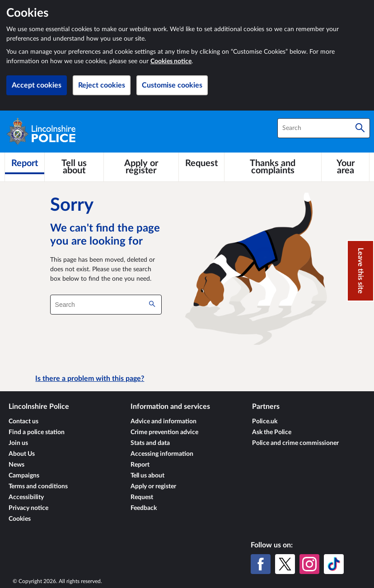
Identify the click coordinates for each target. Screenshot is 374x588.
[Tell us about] (74, 167)
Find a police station (37, 432)
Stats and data (150, 443)
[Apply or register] (141, 167)
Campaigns (24, 476)
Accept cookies (37, 85)
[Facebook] (261, 564)
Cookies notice (171, 61)
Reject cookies (102, 85)
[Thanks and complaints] (273, 167)
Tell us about (147, 476)
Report (140, 465)
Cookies (20, 519)
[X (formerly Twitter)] (285, 564)
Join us (18, 443)
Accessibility (26, 497)
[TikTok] (334, 564)
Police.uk (265, 421)
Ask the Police (272, 432)
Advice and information (164, 421)
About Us (22, 454)
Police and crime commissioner (295, 443)
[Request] (201, 163)
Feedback (144, 508)
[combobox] (324, 128)
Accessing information (162, 454)
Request (142, 497)
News (16, 465)
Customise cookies (172, 85)
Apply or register (153, 486)
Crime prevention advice (164, 432)
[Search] (360, 128)
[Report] (25, 163)
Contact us (23, 421)
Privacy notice (28, 508)
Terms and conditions (38, 486)
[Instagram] (309, 564)
